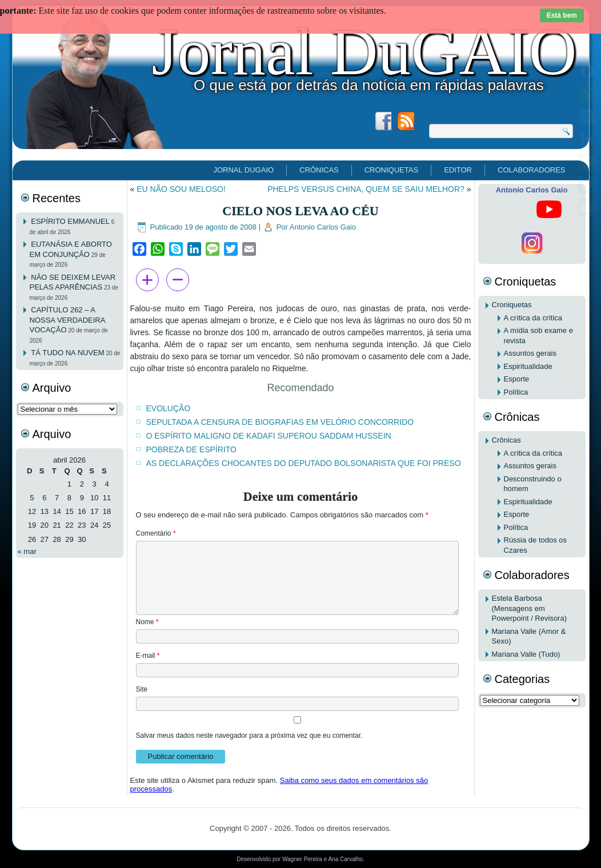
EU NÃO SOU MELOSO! (181, 189)
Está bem (562, 15)
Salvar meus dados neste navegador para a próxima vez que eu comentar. (249, 736)
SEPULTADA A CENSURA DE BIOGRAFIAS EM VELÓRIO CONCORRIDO (280, 422)
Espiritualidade (528, 366)
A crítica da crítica (533, 318)
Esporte (517, 379)
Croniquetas (391, 170)
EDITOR (458, 170)
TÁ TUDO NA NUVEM (67, 353)
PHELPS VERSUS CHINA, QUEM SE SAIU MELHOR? (366, 189)
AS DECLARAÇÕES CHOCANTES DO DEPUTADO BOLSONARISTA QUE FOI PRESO (304, 463)
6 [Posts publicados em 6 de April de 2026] (44, 498)
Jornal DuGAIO (364, 52)
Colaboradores (531, 170)
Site (142, 689)
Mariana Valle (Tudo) (526, 654)
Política (516, 392)
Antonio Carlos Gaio (323, 227)
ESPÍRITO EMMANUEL (70, 221)
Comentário (156, 533)
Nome (147, 622)
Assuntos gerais (530, 353)
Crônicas (319, 170)
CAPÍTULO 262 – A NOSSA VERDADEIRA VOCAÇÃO (67, 320)
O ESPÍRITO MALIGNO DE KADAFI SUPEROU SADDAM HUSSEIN (269, 436)
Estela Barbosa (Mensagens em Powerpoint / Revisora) (530, 608)
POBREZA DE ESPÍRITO (191, 449)
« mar (27, 551)
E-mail (148, 656)
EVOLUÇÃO (169, 408)
